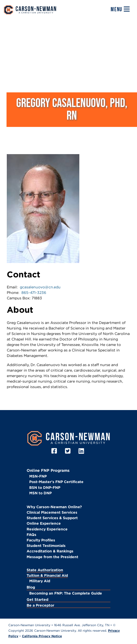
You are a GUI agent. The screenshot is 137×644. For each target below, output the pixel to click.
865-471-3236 (34, 293)
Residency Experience (47, 529)
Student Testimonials (46, 546)
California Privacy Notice (42, 636)
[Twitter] (68, 451)
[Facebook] (55, 451)
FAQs (31, 535)
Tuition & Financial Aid (47, 575)
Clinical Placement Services (52, 512)
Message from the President (52, 557)
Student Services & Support (52, 518)
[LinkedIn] (82, 451)
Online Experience (44, 523)
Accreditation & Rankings (50, 551)
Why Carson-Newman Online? (54, 507)
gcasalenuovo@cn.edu (40, 287)
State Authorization (45, 570)
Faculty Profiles (41, 540)
